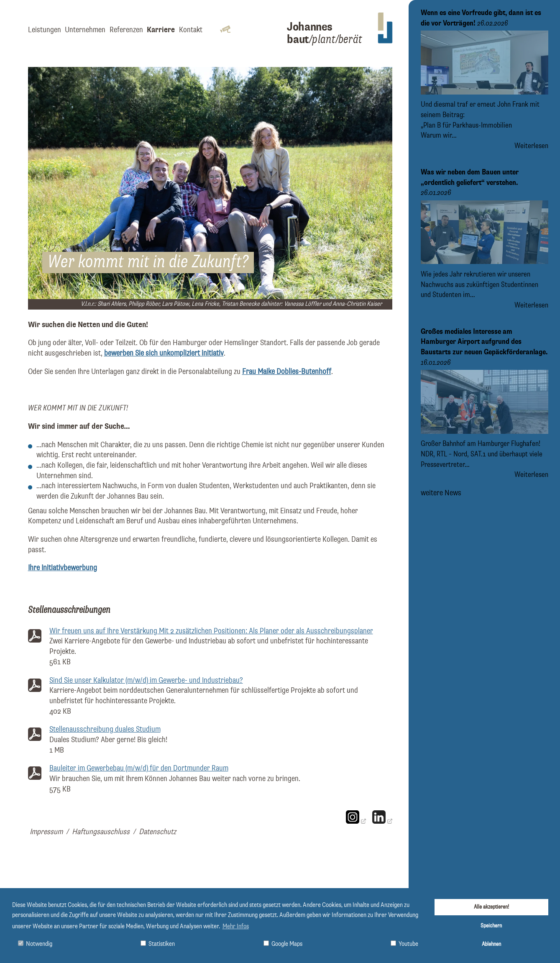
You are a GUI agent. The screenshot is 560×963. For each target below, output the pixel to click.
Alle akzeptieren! (491, 907)
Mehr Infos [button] (236, 927)
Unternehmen (85, 30)
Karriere (161, 30)
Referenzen (126, 30)
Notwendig (35, 944)
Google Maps (283, 944)
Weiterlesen (531, 146)
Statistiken (158, 944)
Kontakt (191, 30)
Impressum (46, 832)
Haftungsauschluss (101, 832)
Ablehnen (491, 944)
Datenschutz (157, 832)
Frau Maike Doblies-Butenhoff (287, 372)
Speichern (491, 926)
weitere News (441, 493)
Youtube (404, 944)
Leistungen (45, 30)
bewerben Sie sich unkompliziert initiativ (164, 353)
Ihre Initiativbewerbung (63, 568)
